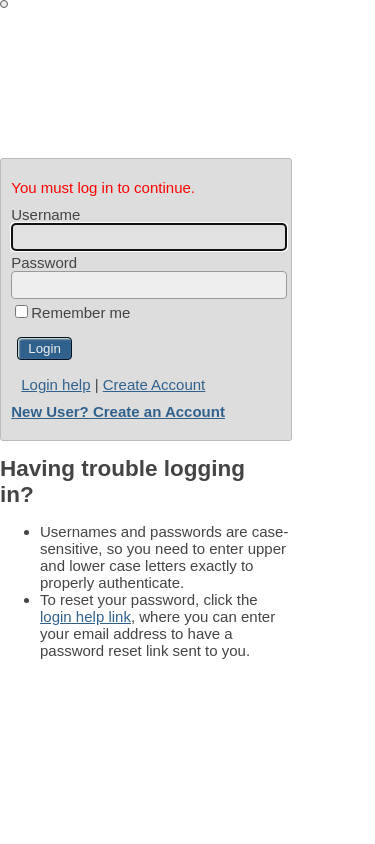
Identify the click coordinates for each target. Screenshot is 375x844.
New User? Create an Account (118, 411)
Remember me (80, 312)
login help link (85, 616)
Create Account (154, 384)
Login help (55, 384)
